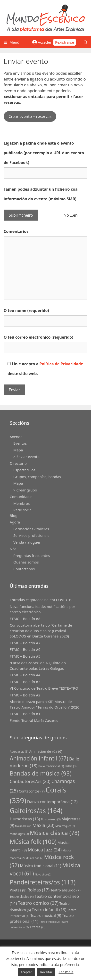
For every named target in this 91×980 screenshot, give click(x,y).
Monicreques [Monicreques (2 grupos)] (65, 826)
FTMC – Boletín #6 (25, 649)
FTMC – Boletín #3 (25, 682)
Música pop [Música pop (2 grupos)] (34, 858)
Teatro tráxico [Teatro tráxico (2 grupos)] (50, 922)
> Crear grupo (25, 490)
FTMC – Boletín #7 (25, 643)
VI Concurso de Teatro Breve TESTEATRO (44, 688)
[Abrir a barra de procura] (86, 42)
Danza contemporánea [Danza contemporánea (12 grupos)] (52, 802)
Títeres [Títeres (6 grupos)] (37, 927)
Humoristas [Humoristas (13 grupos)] (25, 819)
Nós (13, 549)
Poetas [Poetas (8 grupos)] (18, 890)
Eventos (20, 443)
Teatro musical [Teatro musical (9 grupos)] (46, 916)
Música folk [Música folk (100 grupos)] (33, 842)
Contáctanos (24, 569)
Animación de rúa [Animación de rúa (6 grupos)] (46, 751)
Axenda (16, 437)
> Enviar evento (26, 457)
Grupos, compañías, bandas (37, 477)
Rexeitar (46, 972)
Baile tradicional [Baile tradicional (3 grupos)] (51, 766)
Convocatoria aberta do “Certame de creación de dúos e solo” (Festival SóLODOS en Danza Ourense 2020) (41, 631)
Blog (14, 515)
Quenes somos (26, 562)
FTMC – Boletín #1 (25, 714)
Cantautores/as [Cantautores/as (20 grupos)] (30, 781)
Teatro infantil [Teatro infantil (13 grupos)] (49, 910)
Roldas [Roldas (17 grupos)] (38, 890)
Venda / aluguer (27, 542)
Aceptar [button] (26, 972)
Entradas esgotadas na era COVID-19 (41, 600)
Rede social (23, 510)
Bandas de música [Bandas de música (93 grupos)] (41, 773)
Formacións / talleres (31, 529)
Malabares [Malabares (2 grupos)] (23, 826)
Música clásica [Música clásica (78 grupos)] (55, 833)
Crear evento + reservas (30, 116)
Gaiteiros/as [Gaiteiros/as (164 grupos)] (36, 811)
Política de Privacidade (61, 364)
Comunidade (21, 497)
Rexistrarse (65, 42)
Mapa (18, 450)
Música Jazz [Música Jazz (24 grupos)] (45, 850)
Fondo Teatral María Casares (34, 720)
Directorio (18, 463)
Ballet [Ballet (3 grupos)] (71, 766)
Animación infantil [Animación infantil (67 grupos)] (39, 758)
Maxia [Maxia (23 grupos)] (43, 825)
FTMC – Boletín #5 (25, 656)
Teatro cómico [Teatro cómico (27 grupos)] (38, 903)
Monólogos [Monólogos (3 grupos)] (19, 834)
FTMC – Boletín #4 (25, 675)
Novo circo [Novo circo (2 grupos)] (43, 874)
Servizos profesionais (31, 535)
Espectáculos (24, 470)
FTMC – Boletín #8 (25, 619)
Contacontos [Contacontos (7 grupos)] (32, 791)
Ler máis (66, 972)
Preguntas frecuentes (32, 555)
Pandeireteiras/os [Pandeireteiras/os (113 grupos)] (43, 882)
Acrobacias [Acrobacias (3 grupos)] (19, 751)
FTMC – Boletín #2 (25, 695)
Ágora (15, 522)
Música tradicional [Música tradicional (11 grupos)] (41, 866)
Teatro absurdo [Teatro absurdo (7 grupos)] (66, 890)
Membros (21, 503)
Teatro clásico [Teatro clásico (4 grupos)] (22, 897)
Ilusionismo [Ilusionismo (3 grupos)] (51, 819)
